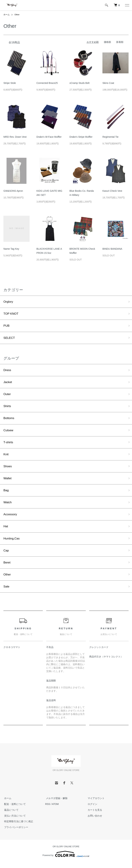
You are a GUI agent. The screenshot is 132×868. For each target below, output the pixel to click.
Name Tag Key (11, 249)
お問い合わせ (94, 822)
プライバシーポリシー (15, 833)
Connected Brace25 (47, 83)
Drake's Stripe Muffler (81, 137)
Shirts (7, 408)
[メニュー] (127, 5)
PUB (7, 326)
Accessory (11, 519)
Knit (6, 457)
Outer (7, 396)
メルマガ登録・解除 (56, 804)
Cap (6, 555)
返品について (11, 816)
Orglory (9, 302)
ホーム (7, 15)
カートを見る (94, 816)
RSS (48, 810)
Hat (6, 531)
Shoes (8, 469)
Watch (8, 506)
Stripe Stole (10, 83)
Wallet (8, 482)
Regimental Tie (110, 137)
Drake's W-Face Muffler (49, 137)
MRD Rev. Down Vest (15, 137)
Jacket (8, 383)
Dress (7, 371)
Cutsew (9, 433)
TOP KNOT (11, 314)
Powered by (66, 860)
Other (17, 15)
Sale (7, 592)
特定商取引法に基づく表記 (18, 827)
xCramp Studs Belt (79, 83)
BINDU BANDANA (112, 249)
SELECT (9, 339)
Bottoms (9, 420)
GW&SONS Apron (13, 191)
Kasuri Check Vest (112, 191)
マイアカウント (95, 804)
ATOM (55, 810)
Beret (7, 568)
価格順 (107, 42)
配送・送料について (14, 810)
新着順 (120, 42)
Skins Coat (108, 83)
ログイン (92, 810)
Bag (6, 494)
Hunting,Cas (12, 543)
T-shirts (9, 445)
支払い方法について (14, 822)
